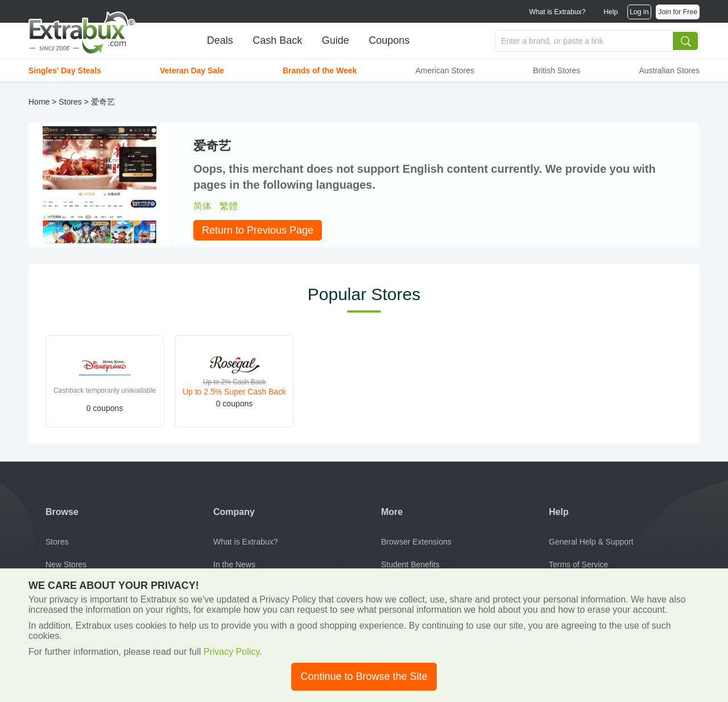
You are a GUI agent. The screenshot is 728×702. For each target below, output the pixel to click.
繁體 (229, 206)
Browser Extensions (416, 542)
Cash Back (277, 40)
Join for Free (678, 12)
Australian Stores (669, 70)
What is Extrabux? (557, 12)
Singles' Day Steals (65, 70)
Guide (336, 40)
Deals (220, 40)
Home (39, 102)
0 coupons (105, 408)
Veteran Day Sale (192, 70)
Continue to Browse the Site (364, 676)
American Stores (444, 70)
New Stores (66, 564)
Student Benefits (410, 564)
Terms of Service (578, 564)
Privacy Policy (231, 652)
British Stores (557, 70)
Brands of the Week (320, 70)
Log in (639, 12)
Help (611, 12)
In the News (234, 564)
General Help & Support (591, 542)
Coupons (389, 40)
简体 (202, 206)
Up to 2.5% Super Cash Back (234, 392)
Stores (70, 102)
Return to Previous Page (258, 230)
